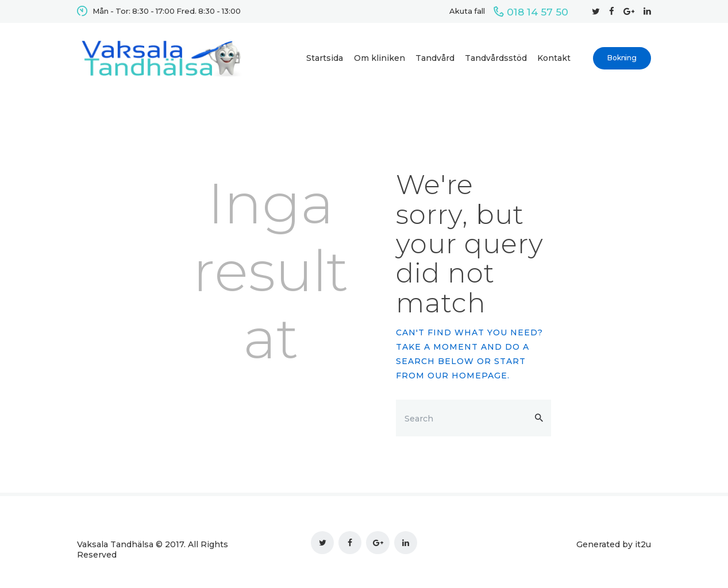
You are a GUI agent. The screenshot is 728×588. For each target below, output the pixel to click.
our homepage (467, 376)
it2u (643, 544)
